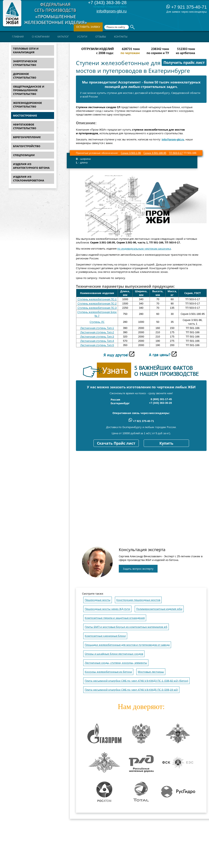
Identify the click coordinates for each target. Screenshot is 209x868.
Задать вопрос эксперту (138, 569)
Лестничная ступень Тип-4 (97, 341)
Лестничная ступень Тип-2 (97, 332)
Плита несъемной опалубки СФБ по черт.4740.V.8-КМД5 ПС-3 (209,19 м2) (131, 690)
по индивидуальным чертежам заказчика (144, 249)
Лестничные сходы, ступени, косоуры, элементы (116, 663)
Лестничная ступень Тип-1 (97, 328)
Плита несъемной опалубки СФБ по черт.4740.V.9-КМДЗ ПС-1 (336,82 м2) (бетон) (136, 681)
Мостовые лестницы (151, 672)
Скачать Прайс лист (116, 443)
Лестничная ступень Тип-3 (97, 337)
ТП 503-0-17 (176, 153)
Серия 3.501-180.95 (155, 153)
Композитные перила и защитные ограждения (115, 618)
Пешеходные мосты (98, 600)
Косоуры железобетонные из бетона (108, 672)
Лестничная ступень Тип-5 (97, 345)
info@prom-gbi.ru (112, 11)
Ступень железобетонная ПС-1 (97, 299)
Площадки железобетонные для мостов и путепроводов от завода (127, 645)
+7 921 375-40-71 (187, 7)
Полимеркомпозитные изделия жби (159, 609)
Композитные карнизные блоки (105, 636)
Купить (166, 443)
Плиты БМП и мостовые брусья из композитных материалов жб (126, 627)
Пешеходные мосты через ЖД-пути (107, 609)
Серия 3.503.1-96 (131, 153)
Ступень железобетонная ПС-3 (97, 308)
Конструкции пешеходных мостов (138, 600)
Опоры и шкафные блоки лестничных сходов (114, 654)
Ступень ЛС (97, 322)
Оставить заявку (88, 27)
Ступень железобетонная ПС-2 (97, 304)
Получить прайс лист (184, 63)
